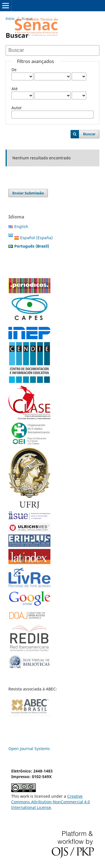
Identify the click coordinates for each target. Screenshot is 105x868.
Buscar (89, 134)
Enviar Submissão (28, 193)
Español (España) (36, 238)
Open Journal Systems (29, 749)
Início (10, 18)
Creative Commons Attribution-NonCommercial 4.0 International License (51, 802)
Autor (17, 108)
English (21, 226)
